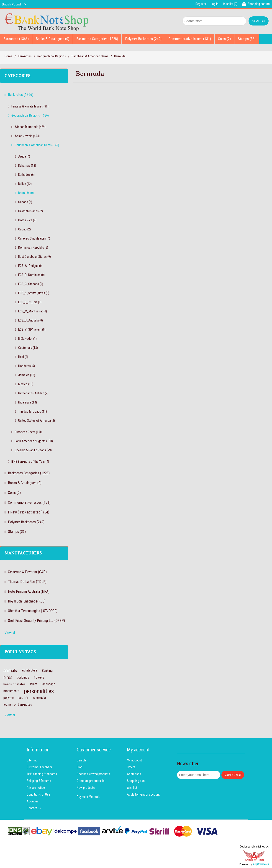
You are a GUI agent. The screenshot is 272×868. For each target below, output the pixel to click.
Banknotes (25, 56)
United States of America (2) (37, 421)
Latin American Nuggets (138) (34, 441)
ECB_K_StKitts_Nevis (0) (34, 293)
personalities (39, 691)
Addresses (134, 774)
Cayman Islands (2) (31, 211)
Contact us (34, 808)
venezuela (39, 698)
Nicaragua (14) (28, 402)
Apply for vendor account (143, 794)
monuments (11, 691)
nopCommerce (261, 864)
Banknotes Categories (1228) (97, 39)
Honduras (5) (27, 366)
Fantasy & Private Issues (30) (30, 106)
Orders (131, 767)
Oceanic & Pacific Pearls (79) (33, 450)
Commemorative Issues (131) (190, 39)
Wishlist (132, 788)
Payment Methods (89, 797)
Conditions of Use (38, 794)
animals (10, 671)
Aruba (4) (24, 156)
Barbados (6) (26, 175)
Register (201, 4)
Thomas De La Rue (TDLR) (27, 582)
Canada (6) (25, 202)
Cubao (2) (24, 229)
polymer (9, 698)
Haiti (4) (23, 357)
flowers (39, 677)
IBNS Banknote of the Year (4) (30, 462)
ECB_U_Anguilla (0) (31, 320)
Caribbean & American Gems (90, 56)
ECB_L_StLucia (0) (30, 302)
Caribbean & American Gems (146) (37, 145)
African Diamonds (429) (30, 127)
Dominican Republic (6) (33, 248)
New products (86, 788)
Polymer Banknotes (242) (143, 39)
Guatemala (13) (28, 348)
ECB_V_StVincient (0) (32, 329)
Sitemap (32, 760)
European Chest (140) (29, 432)
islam (34, 684)
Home (8, 56)
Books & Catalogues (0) (53, 39)
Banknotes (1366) (16, 39)
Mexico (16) (26, 384)
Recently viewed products (93, 774)
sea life (23, 698)
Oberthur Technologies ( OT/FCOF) (33, 611)
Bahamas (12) (27, 166)
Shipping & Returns (39, 781)
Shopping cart (136, 781)
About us (33, 801)
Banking (47, 671)
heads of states (14, 684)
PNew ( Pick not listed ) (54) (29, 512)
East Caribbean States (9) (35, 257)
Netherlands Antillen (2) (33, 393)
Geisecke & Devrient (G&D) (27, 572)
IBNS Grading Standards (42, 774)
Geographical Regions (52, 56)
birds (8, 677)
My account (134, 760)
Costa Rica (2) (27, 220)
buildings (23, 677)
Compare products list (91, 781)
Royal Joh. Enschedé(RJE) (27, 601)
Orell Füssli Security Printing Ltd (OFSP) (36, 621)
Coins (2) (224, 39)
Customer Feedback (40, 767)
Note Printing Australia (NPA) (29, 591)
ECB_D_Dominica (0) (31, 275)
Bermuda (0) (26, 193)
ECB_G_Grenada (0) (31, 284)
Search (81, 760)
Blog (80, 767)
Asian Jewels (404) (27, 136)
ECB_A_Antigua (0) (30, 266)
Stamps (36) (247, 39)
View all (10, 633)
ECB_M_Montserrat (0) (33, 311)
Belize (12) (25, 184)
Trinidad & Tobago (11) (33, 411)
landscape (48, 684)
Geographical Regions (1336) (30, 115)
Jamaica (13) (27, 375)
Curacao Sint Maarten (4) (34, 238)
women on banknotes (18, 705)
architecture (29, 670)
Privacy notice (36, 788)
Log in (215, 4)
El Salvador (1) (27, 339)
